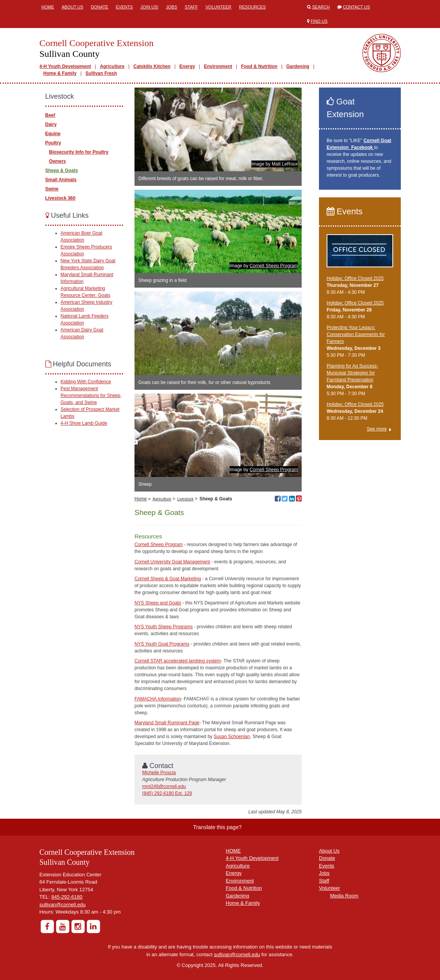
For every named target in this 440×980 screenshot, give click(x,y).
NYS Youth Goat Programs (162, 644)
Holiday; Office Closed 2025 (355, 278)
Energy (187, 66)
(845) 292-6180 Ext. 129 (167, 793)
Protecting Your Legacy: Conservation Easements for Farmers (356, 334)
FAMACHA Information (158, 699)
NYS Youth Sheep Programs (164, 627)
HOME (233, 851)
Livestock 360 (61, 198)
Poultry (53, 143)
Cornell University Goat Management (172, 562)
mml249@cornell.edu (164, 786)
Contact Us (356, 7)
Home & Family (60, 73)
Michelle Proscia (159, 773)
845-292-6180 (67, 897)
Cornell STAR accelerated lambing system (178, 661)
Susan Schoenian (232, 737)
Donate (100, 7)
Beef (50, 115)
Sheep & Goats (62, 171)
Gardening (298, 66)
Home (48, 7)
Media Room (344, 896)
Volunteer (218, 7)
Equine (53, 134)
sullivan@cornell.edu (63, 905)
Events (125, 7)
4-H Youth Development (65, 66)
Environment (218, 66)
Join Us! (149, 7)
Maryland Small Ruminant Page (167, 723)
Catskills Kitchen (152, 66)
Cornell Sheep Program (274, 266)
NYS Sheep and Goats (158, 603)
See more (377, 429)
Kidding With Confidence (86, 382)
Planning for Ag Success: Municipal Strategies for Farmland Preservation (352, 373)
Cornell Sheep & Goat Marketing (168, 579)
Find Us (319, 21)
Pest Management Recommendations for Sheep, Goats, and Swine (91, 396)
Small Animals (61, 180)
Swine (52, 189)
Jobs (172, 7)
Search (321, 7)
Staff (191, 7)
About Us (73, 7)
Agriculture (112, 66)
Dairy (51, 124)
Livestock (185, 499)
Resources (252, 7)
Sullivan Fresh (101, 73)
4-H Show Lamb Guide (84, 423)
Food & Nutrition (259, 66)
